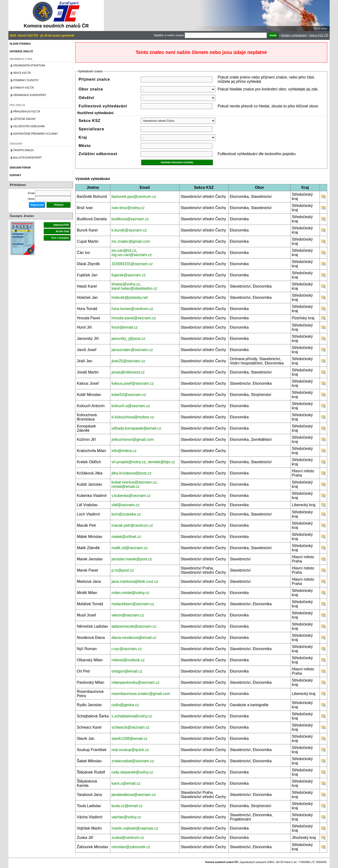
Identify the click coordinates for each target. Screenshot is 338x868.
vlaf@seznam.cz (126, 505)
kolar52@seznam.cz (129, 395)
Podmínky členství (26, 80)
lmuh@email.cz (125, 327)
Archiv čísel (62, 231)
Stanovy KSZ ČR (23, 88)
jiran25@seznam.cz (128, 361)
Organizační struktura (29, 66)
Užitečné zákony (24, 119)
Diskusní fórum (20, 168)
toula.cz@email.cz (127, 806)
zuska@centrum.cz (128, 838)
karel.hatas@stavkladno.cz (134, 288)
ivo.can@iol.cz (124, 250)
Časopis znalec (24, 150)
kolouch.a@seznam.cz (131, 406)
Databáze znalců (21, 51)
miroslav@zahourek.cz (131, 847)
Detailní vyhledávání (294, 35)
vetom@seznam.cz (128, 615)
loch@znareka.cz (126, 514)
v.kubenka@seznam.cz (131, 496)
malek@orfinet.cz (126, 537)
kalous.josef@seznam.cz (133, 383)
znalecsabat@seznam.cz (133, 761)
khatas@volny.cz (126, 284)
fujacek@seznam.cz (129, 275)
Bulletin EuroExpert (27, 158)
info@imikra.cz (124, 451)
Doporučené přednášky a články (35, 134)
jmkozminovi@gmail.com (133, 439)
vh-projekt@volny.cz (129, 462)
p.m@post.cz (123, 570)
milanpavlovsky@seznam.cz (136, 682)
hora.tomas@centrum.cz (132, 309)
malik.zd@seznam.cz (130, 548)
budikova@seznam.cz (130, 219)
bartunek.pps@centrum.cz (134, 197)
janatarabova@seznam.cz (134, 795)
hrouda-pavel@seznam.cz (134, 318)
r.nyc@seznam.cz (127, 649)
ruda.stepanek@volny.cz (132, 772)
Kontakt (15, 175)
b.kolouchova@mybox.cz (133, 417)
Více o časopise (60, 238)
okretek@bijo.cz (161, 462)
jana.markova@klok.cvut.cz (135, 581)
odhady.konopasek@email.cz (136, 428)
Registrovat (37, 205)
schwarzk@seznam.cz (131, 727)
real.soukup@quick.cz (130, 750)
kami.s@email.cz (126, 783)
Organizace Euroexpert (30, 95)
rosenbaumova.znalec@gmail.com (141, 694)
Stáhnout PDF (61, 225)
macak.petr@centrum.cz (132, 525)
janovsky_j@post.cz (129, 339)
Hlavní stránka (20, 44)
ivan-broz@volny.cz (128, 208)
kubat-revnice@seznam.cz (134, 482)
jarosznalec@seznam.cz (132, 350)
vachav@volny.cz (126, 817)
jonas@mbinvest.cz (128, 372)
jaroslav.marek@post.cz (132, 559)
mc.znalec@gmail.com (131, 241)
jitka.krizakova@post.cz (131, 473)
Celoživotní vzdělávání (29, 126)
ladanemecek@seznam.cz (134, 626)
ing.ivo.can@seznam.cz (132, 255)
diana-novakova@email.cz (134, 638)
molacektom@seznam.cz (133, 604)
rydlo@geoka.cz (125, 705)
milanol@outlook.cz (128, 660)
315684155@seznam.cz (132, 264)
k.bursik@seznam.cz (129, 230)
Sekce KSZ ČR (319, 35)
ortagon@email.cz (127, 671)
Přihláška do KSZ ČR (27, 112)
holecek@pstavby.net (130, 297)
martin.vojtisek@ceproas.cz (135, 828)
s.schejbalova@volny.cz (132, 716)
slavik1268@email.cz (130, 739)
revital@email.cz (126, 487)
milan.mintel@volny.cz (130, 593)
